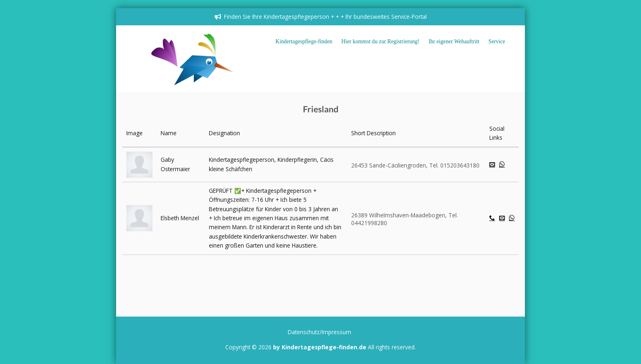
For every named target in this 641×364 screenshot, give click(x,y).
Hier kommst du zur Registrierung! (380, 41)
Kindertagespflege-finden (304, 41)
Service (497, 41)
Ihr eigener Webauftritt (454, 41)
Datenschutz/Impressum (319, 332)
